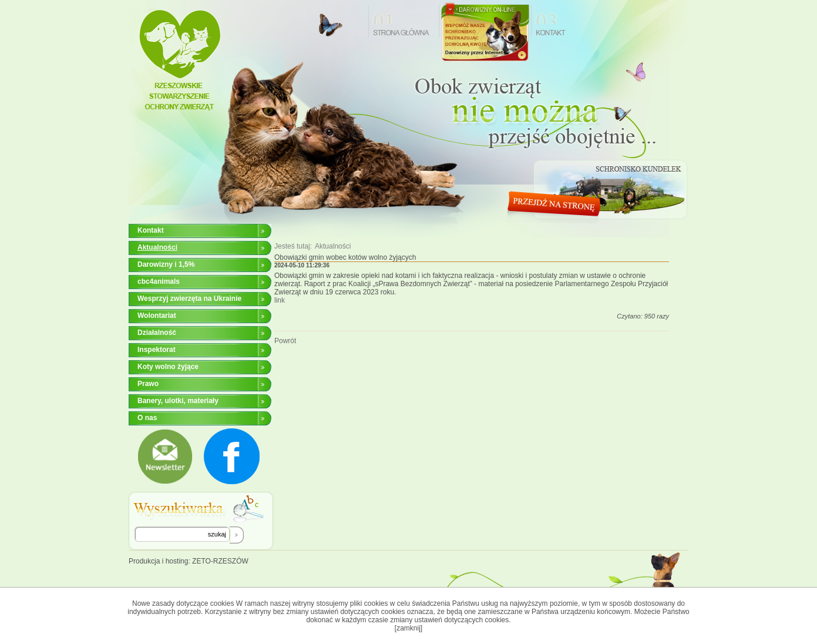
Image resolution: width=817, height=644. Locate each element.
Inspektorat (157, 350)
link (280, 300)
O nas (147, 418)
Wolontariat (157, 316)
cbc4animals (159, 281)
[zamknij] (408, 628)
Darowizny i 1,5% (166, 264)
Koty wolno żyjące (168, 367)
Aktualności (333, 246)
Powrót (285, 341)
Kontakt (151, 230)
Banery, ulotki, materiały (178, 401)
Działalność (157, 333)
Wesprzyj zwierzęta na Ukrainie (189, 298)
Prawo (148, 384)
